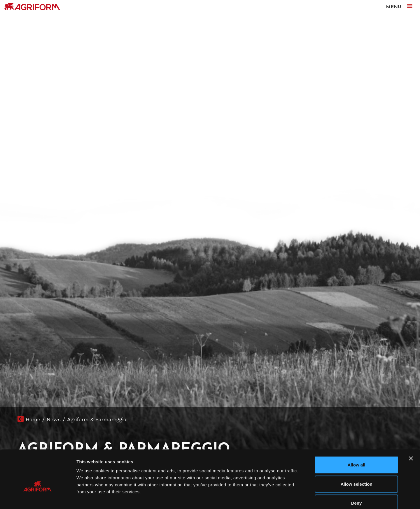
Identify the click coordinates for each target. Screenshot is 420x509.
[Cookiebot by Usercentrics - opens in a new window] (38, 498)
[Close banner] (411, 426)
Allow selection (356, 452)
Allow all (357, 432)
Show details (306, 497)
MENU (399, 6)
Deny (357, 471)
